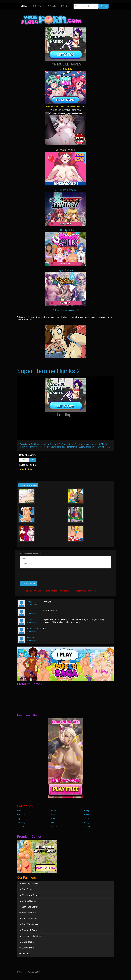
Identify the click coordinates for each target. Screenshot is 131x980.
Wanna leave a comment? (31, 554)
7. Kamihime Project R (65, 310)
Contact (65, 6)
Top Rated (38, 6)
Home (25, 6)
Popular (52, 6)
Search (104, 6)
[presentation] (40, 576)
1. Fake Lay (65, 87)
